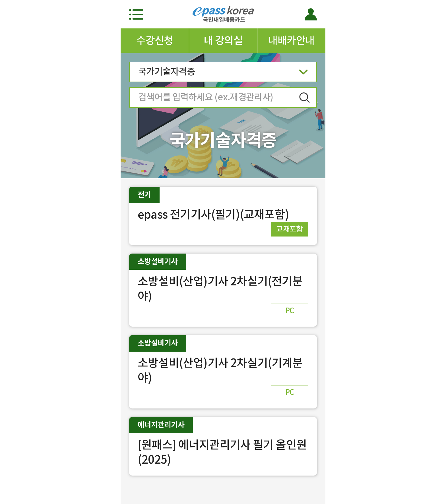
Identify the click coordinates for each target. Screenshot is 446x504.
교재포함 (290, 229)
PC (290, 311)
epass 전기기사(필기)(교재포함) (213, 214)
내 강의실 (223, 40)
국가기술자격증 (223, 73)
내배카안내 (291, 40)
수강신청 (155, 40)
